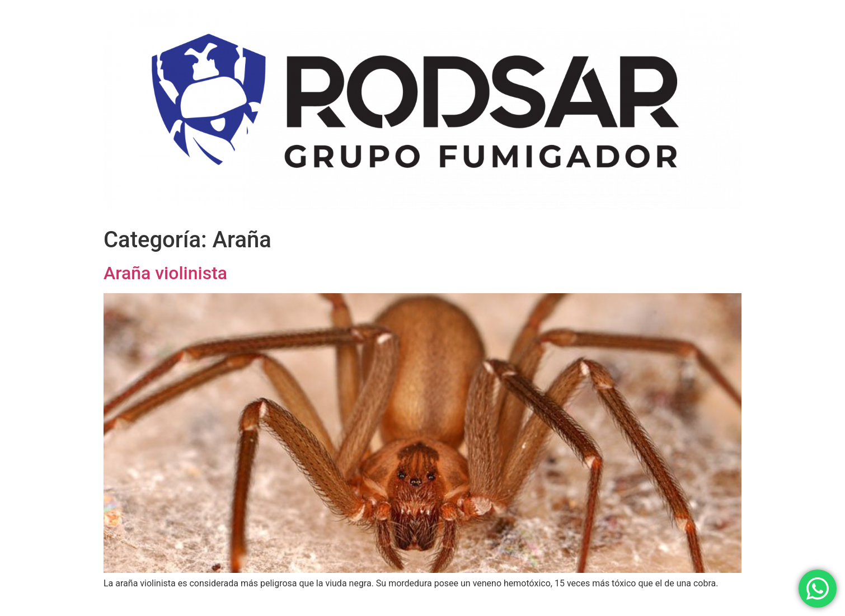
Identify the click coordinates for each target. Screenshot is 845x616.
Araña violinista (165, 273)
